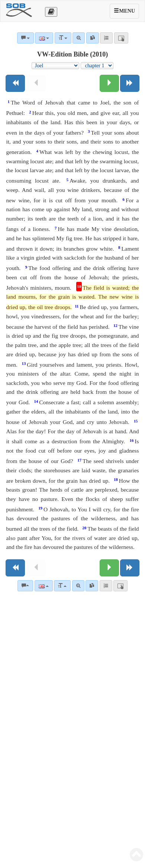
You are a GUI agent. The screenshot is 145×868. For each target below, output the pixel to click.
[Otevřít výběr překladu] (51, 12)
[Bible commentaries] (25, 586)
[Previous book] (15, 83)
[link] (92, 586)
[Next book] (130, 83)
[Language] (44, 586)
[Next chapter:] (109, 83)
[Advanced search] (78, 586)
